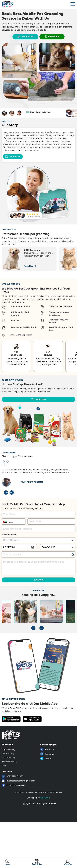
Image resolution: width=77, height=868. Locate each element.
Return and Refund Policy (53, 792)
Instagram (47, 754)
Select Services (9, 535)
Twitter (46, 759)
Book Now (30, 266)
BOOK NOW (25, 37)
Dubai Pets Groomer (13, 785)
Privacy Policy (21, 792)
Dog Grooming (8, 749)
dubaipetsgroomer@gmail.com (18, 781)
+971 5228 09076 (12, 776)
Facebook (47, 749)
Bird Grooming (8, 757)
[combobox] (38, 540)
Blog (4, 765)
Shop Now (39, 399)
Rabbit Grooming (10, 761)
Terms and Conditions (36, 792)
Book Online (13, 157)
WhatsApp (52, 37)
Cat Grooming (8, 753)
